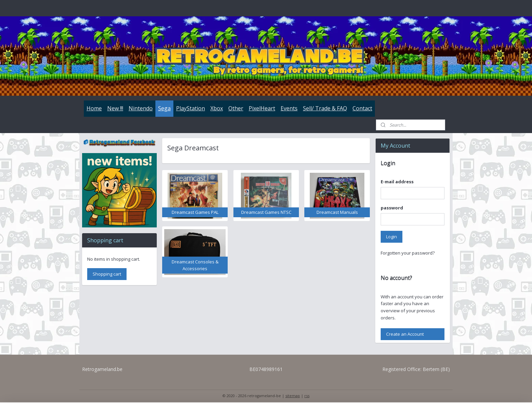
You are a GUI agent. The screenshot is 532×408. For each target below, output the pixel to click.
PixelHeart (262, 108)
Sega (164, 108)
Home (94, 108)
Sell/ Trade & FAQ (325, 108)
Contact (362, 108)
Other (236, 108)
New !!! (115, 108)
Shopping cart (107, 274)
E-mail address (397, 182)
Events (289, 108)
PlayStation (191, 108)
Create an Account (405, 334)
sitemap (293, 396)
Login (392, 237)
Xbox (217, 108)
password (392, 208)
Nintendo (141, 108)
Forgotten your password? (408, 253)
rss (307, 396)
